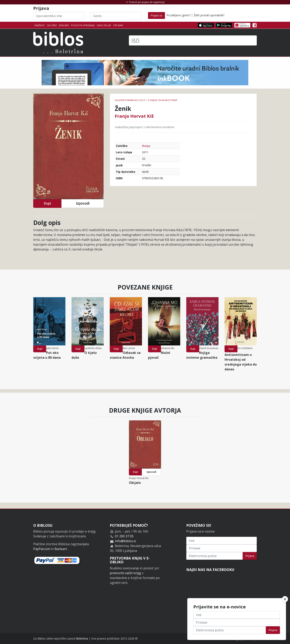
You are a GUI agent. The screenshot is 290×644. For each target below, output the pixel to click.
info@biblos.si (125, 541)
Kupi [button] (47, 203)
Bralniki (64, 25)
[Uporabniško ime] (59, 16)
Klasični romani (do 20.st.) (130, 100)
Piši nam (118, 25)
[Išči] (193, 40)
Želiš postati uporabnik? (209, 15)
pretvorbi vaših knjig (125, 573)
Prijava (250, 556)
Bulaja (146, 146)
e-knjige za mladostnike (163, 100)
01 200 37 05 (124, 536)
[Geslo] (116, 16)
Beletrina (82, 638)
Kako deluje (104, 25)
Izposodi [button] (83, 203)
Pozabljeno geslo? (178, 15)
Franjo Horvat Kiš (134, 116)
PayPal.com (42, 549)
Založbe (52, 25)
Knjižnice (40, 25)
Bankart (61, 549)
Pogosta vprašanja (83, 25)
